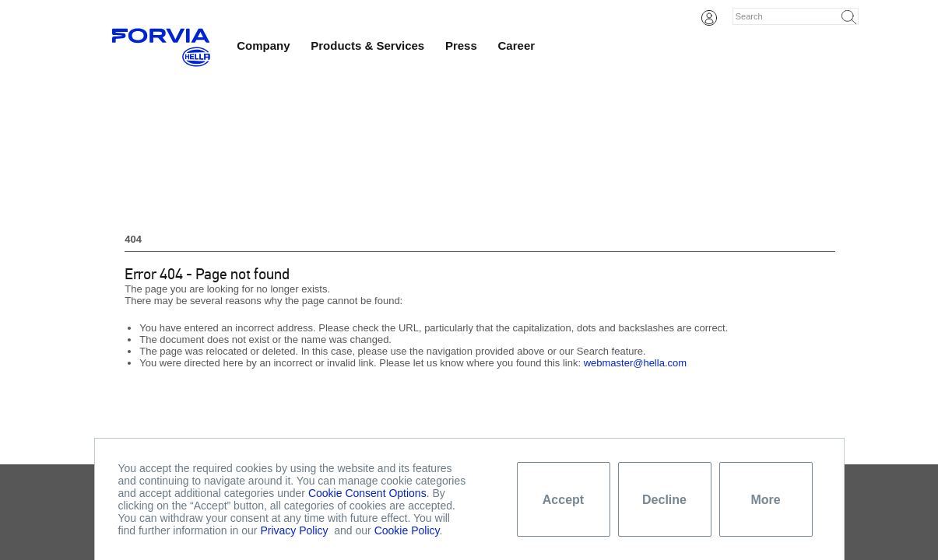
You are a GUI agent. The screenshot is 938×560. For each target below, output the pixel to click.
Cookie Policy (407, 530)
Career (517, 45)
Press (461, 45)
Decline (664, 500)
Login (709, 18)
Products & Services (367, 45)
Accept (563, 500)
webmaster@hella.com (635, 363)
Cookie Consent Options (367, 493)
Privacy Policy (294, 530)
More (765, 500)
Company (263, 45)
